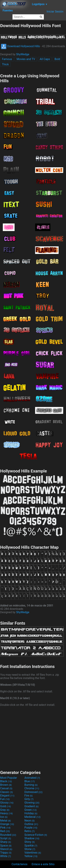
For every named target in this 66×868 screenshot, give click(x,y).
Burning (31, 785)
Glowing (32, 803)
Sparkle (31, 846)
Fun (5, 799)
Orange (7, 824)
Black (6, 781)
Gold (6, 806)
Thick (5, 64)
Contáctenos (20, 864)
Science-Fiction (36, 835)
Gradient (31, 806)
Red (5, 831)
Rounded (8, 835)
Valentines (33, 853)
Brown (6, 785)
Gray (5, 810)
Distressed (33, 792)
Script (6, 838)
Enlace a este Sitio (43, 864)
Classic (6, 792)
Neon (29, 821)
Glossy (7, 803)
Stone (30, 849)
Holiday (31, 813)
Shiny (30, 842)
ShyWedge (23, 54)
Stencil (6, 849)
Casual (6, 788)
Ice (4, 817)
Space (6, 846)
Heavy (6, 813)
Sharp (6, 842)
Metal (6, 821)
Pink (5, 828)
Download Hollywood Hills (20, 46)
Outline (31, 824)
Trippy (6, 853)
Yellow (31, 856)
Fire (29, 796)
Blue (30, 781)
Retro (29, 831)
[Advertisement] (33, 738)
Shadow (32, 838)
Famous (7, 59)
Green (31, 810)
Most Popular (9, 778)
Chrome (32, 788)
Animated (32, 778)
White (6, 856)
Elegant (7, 796)
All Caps (45, 59)
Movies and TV (26, 59)
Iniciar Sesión (55, 12)
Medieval (32, 817)
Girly (29, 799)
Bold (57, 59)
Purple (31, 828)
